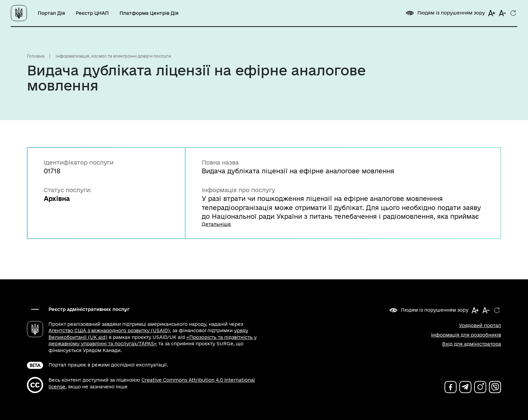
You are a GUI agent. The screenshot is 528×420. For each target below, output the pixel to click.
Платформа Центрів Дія (149, 13)
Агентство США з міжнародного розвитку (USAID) (109, 330)
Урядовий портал (480, 325)
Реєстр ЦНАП (92, 13)
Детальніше (216, 224)
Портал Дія (51, 13)
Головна (36, 56)
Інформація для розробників (466, 335)
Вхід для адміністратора (472, 344)
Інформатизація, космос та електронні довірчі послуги (113, 56)
